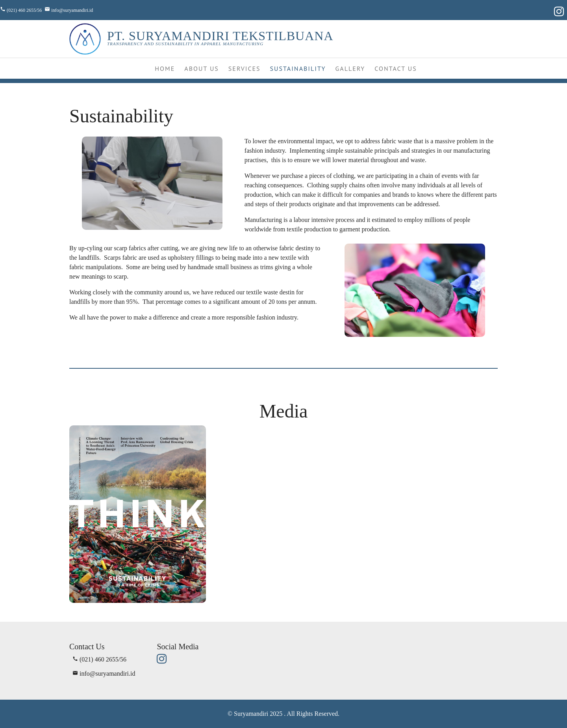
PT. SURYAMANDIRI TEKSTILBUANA (220, 36)
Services (245, 68)
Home (165, 68)
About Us (202, 68)
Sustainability (298, 68)
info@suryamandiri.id (72, 10)
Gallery (350, 68)
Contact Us (396, 68)
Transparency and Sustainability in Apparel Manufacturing (185, 44)
